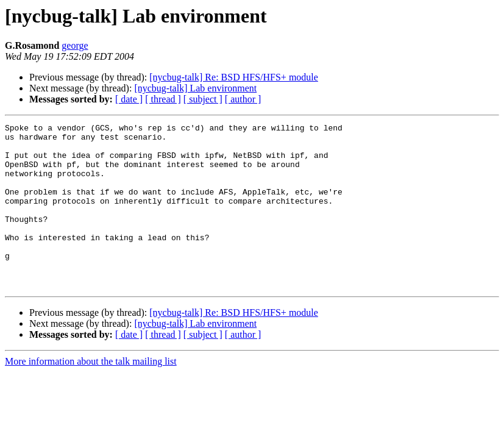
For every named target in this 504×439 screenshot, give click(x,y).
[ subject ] (203, 99)
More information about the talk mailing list (91, 394)
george (75, 45)
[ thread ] (163, 99)
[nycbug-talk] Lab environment (195, 88)
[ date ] (129, 99)
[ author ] (243, 99)
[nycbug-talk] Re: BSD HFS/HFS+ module (234, 77)
